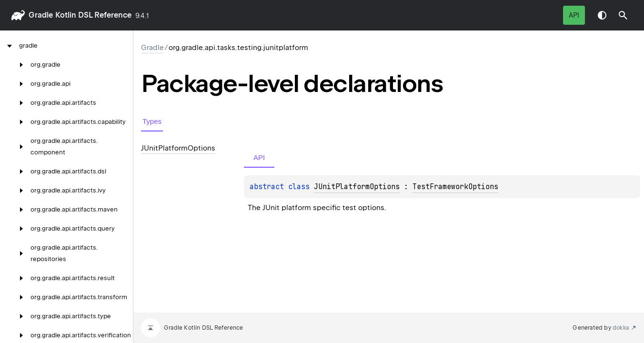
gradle (41, 15)
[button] (623, 15)
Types (152, 121)
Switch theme (602, 15)
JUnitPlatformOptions (357, 187)
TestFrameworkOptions (455, 187)
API (574, 15)
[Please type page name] (623, 15)
